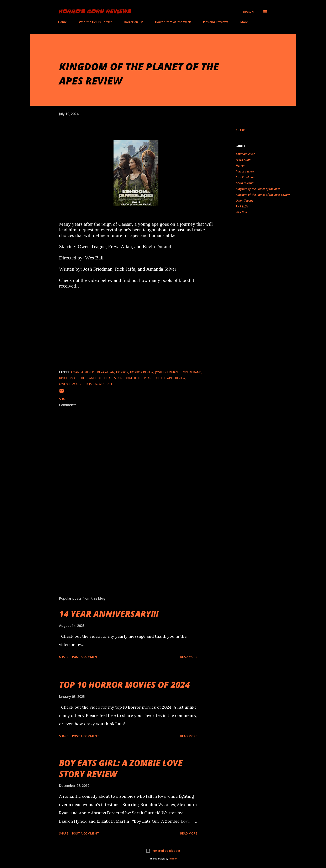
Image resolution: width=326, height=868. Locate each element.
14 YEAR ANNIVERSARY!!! (109, 614)
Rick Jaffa (242, 206)
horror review (245, 171)
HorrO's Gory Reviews (94, 12)
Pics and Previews (216, 22)
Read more (189, 657)
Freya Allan (243, 160)
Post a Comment (86, 657)
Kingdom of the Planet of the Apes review (263, 195)
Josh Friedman (245, 177)
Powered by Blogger (163, 851)
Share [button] (240, 130)
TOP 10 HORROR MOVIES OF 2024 (124, 685)
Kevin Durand (245, 183)
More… (245, 22)
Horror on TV (133, 22)
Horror (240, 166)
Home (62, 22)
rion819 (173, 859)
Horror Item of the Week (173, 22)
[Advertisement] (129, 544)
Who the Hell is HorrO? (95, 22)
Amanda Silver (245, 154)
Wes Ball (241, 212)
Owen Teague (244, 200)
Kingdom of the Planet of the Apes (258, 189)
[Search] (248, 12)
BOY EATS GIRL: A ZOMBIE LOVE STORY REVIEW (121, 768)
